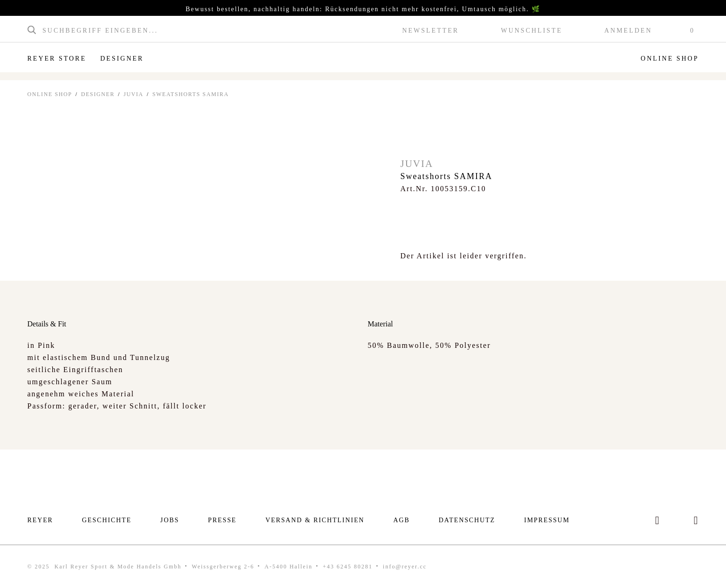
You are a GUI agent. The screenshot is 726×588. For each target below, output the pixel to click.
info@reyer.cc (405, 567)
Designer (122, 59)
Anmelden (628, 31)
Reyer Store (57, 59)
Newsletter (430, 31)
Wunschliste (532, 31)
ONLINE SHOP (50, 94)
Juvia (134, 94)
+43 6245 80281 (348, 567)
